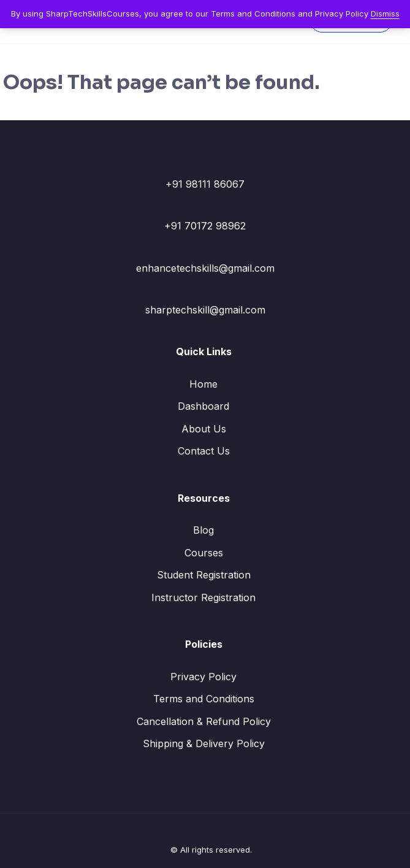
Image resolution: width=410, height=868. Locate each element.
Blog (203, 530)
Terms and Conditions (204, 699)
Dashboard (203, 406)
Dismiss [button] (385, 13)
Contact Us (204, 451)
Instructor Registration (203, 597)
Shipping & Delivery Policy (204, 743)
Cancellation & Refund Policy (204, 721)
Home (203, 384)
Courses (204, 553)
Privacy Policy (203, 677)
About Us (204, 429)
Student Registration (204, 575)
